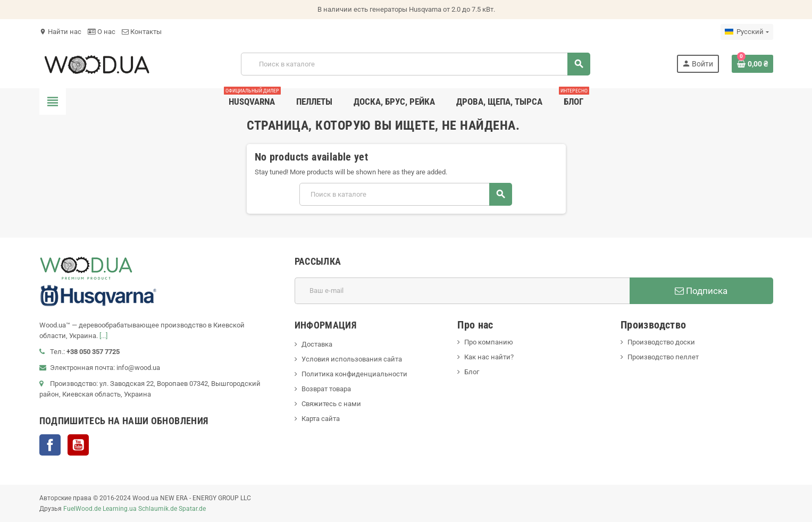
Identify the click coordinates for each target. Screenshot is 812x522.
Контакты (142, 32)
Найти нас (60, 32)
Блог (472, 372)
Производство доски (661, 342)
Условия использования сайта (352, 359)
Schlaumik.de (158, 509)
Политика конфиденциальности (354, 374)
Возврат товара (326, 389)
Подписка (701, 291)
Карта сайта (321, 419)
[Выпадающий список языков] (747, 32)
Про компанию (489, 342)
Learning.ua (120, 509)
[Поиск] (415, 64)
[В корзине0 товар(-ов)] (752, 64)
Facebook (50, 445)
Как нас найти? (489, 357)
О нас (102, 32)
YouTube (78, 445)
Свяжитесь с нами (331, 404)
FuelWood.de (82, 509)
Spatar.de (192, 509)
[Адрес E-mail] (462, 291)
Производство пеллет (663, 357)
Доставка (317, 344)
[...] (103, 336)
